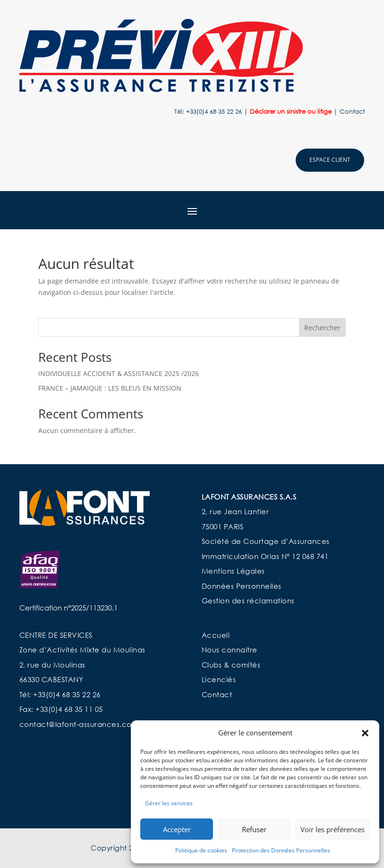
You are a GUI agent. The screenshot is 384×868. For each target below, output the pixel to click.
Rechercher (322, 328)
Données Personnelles (242, 586)
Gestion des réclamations (248, 601)
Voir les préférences (333, 829)
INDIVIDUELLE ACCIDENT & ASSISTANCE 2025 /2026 (119, 373)
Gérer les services (169, 803)
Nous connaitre (230, 650)
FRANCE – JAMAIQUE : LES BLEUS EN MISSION (110, 388)
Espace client (330, 160)
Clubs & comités (231, 665)
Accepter (177, 829)
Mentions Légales (233, 571)
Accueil (216, 635)
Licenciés (220, 679)
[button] (365, 733)
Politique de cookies (201, 850)
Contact (352, 111)
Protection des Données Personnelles (281, 850)
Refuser (254, 829)
